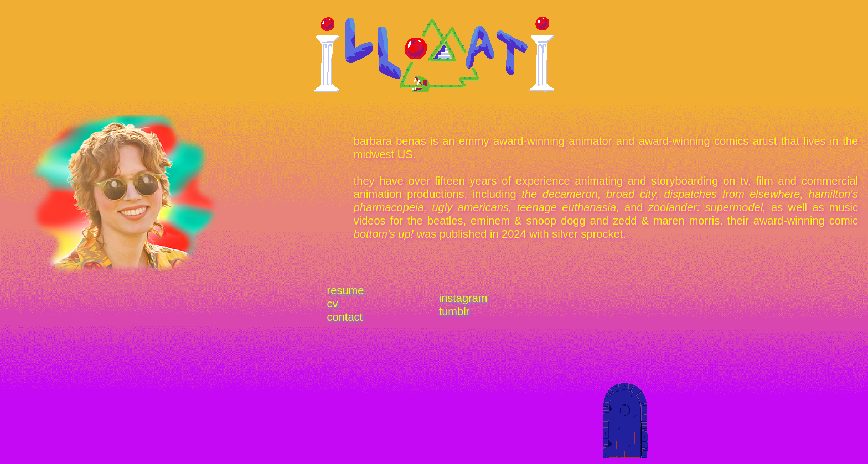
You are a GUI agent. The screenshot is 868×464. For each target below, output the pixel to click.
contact (345, 317)
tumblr (454, 311)
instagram (463, 298)
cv (333, 304)
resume (346, 290)
